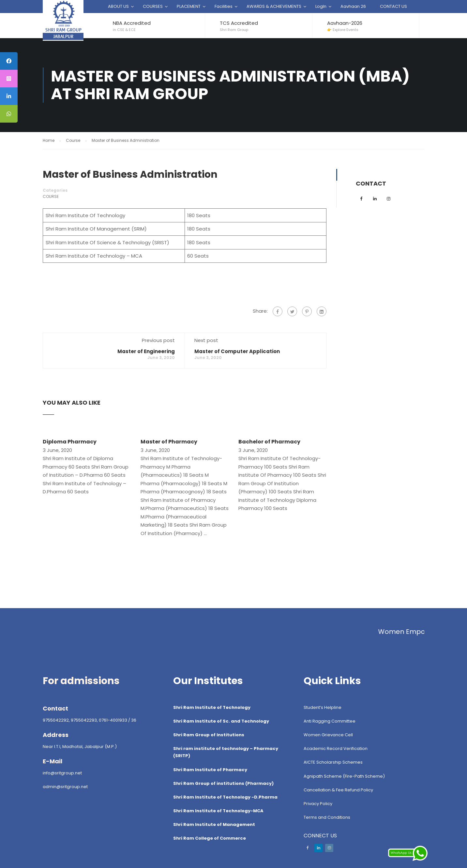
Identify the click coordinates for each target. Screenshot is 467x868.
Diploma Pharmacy (70, 442)
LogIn (321, 6)
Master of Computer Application (237, 351)
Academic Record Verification (336, 748)
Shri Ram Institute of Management (214, 824)
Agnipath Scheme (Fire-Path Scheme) (344, 776)
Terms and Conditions (327, 817)
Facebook (308, 848)
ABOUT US (118, 6)
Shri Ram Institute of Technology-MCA (218, 811)
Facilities (224, 6)
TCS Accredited (239, 23)
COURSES (153, 6)
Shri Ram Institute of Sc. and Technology (221, 721)
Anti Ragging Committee (330, 721)
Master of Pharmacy (169, 442)
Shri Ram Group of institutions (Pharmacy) (223, 783)
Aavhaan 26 (353, 6)
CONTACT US (393, 6)
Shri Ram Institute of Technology (212, 707)
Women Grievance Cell (328, 735)
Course (51, 196)
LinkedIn (318, 848)
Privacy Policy (318, 804)
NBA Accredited (132, 23)
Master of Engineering (146, 351)
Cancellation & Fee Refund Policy (338, 790)
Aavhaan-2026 (345, 23)
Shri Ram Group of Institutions (209, 735)
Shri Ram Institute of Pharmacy (210, 770)
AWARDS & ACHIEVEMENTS (274, 6)
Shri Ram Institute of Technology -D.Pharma (225, 797)
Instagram (329, 848)
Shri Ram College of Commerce (210, 838)
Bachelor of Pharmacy (269, 442)
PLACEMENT (189, 6)
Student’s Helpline (323, 707)
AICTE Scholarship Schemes (333, 762)
